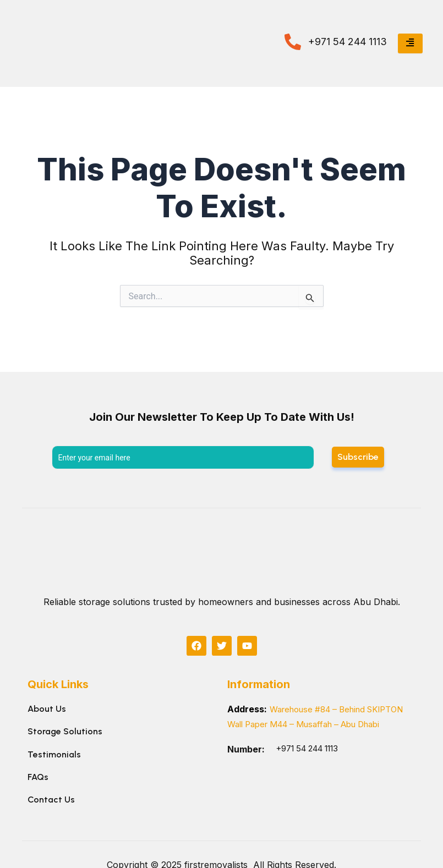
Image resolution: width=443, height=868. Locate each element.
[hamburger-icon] (410, 43)
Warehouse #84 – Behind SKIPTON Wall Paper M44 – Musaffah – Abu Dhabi (312, 724)
